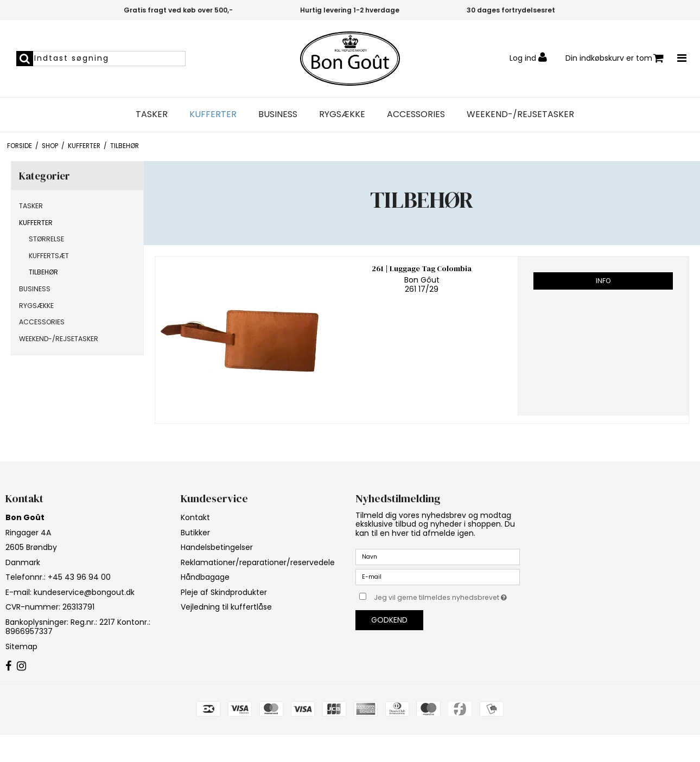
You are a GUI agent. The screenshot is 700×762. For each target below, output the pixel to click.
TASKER (152, 114)
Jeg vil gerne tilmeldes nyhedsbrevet (447, 595)
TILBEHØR (43, 272)
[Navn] (438, 556)
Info (603, 281)
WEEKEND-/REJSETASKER (520, 114)
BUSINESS (278, 114)
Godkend (389, 620)
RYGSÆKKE (342, 114)
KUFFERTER (213, 114)
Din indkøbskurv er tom (615, 58)
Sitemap (21, 646)
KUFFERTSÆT (49, 256)
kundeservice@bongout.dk (84, 592)
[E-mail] (438, 577)
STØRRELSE (46, 239)
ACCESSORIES (416, 114)
